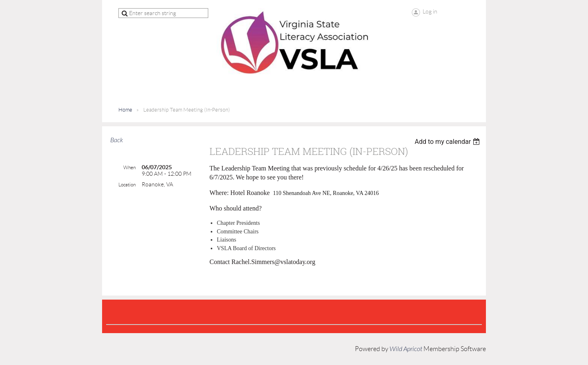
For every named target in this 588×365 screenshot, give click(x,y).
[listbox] (448, 142)
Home (125, 110)
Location (127, 185)
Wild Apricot (406, 349)
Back (117, 140)
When (129, 167)
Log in (430, 11)
